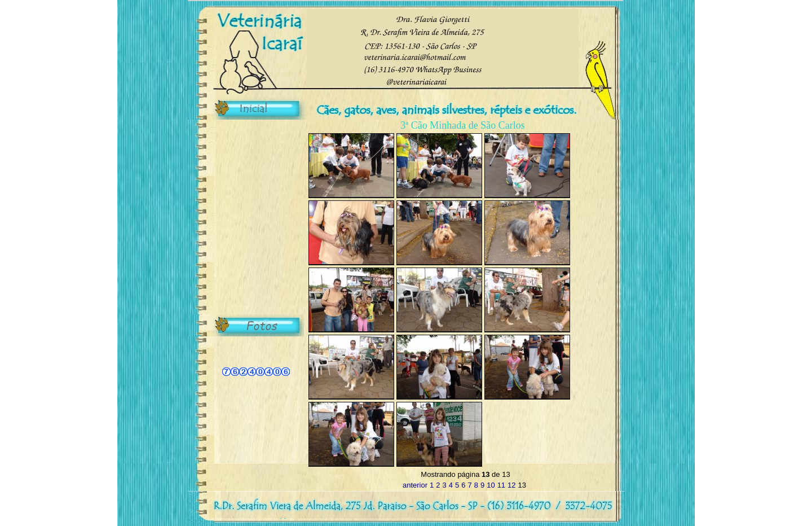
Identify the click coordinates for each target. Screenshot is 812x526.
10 (491, 485)
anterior (415, 485)
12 (511, 485)
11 (501, 485)
